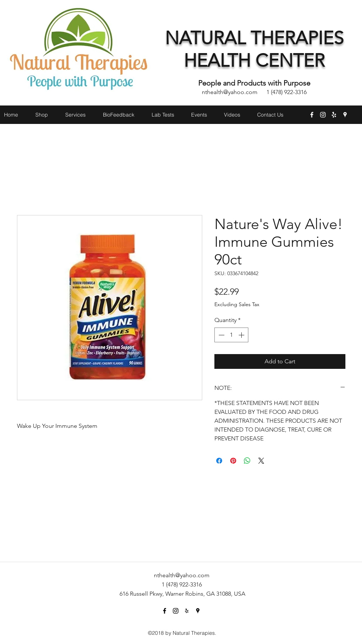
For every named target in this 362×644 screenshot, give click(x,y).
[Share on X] (261, 461)
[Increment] (242, 335)
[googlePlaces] (345, 115)
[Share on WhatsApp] (247, 461)
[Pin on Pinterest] (233, 461)
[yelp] (334, 115)
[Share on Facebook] (219, 461)
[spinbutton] (231, 335)
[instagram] (323, 115)
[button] (350, 128)
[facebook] (312, 115)
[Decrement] (221, 335)
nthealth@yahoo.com (230, 92)
